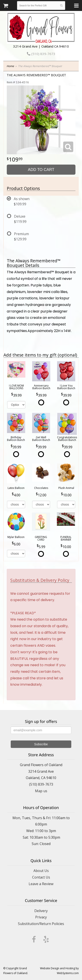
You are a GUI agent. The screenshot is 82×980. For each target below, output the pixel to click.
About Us (41, 871)
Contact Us (41, 877)
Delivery (41, 911)
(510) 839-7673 (41, 54)
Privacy (41, 917)
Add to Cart (41, 170)
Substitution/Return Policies (41, 924)
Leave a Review (41, 884)
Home (10, 66)
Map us (41, 791)
